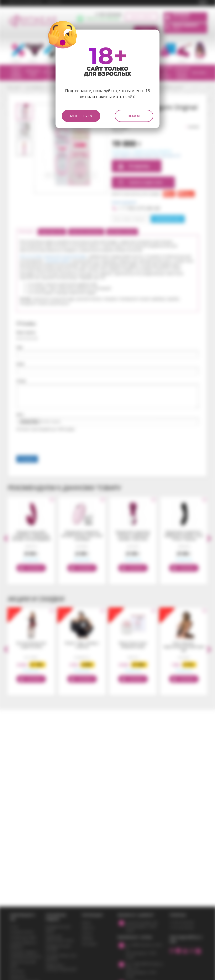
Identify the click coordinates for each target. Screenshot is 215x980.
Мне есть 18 (81, 116)
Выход (134, 116)
